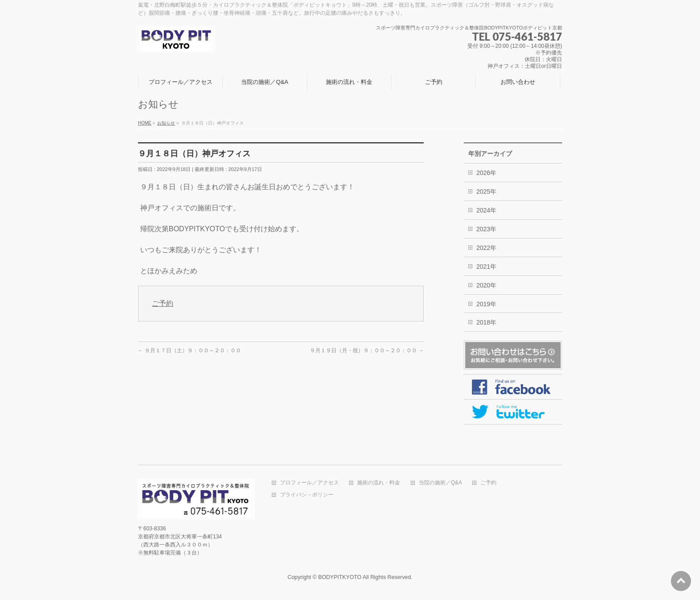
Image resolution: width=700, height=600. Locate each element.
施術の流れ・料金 (379, 483)
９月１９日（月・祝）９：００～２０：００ (367, 350)
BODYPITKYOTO (340, 577)
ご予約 (162, 303)
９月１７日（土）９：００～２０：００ (190, 350)
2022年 (486, 248)
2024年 (486, 210)
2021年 (486, 267)
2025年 (486, 192)
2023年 (486, 229)
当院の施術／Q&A (440, 483)
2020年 (486, 285)
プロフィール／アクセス (309, 483)
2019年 (486, 304)
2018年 (486, 322)
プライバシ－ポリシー (307, 495)
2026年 (486, 173)
